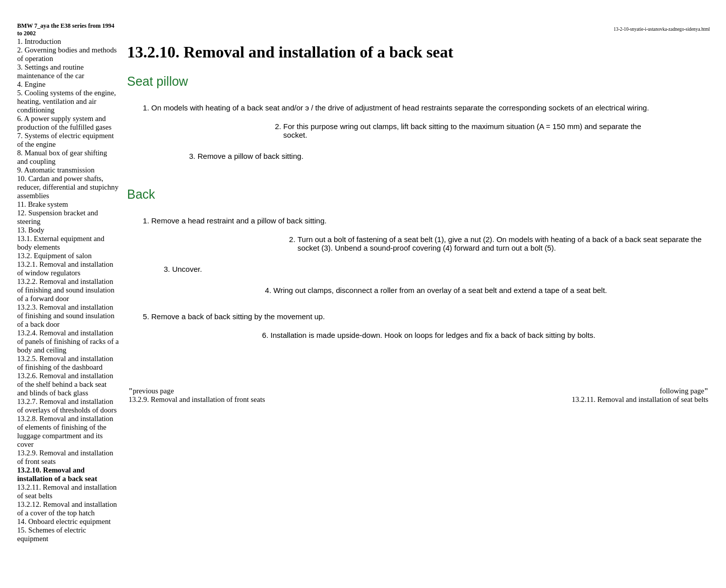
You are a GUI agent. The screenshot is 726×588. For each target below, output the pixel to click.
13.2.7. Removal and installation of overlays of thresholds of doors (67, 406)
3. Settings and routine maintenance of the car (51, 71)
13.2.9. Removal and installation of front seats (197, 399)
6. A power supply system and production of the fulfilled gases (64, 123)
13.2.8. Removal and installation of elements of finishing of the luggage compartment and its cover (65, 431)
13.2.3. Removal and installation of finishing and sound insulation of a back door (66, 316)
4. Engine (31, 84)
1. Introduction (39, 41)
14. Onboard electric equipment (64, 521)
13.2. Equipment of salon (54, 256)
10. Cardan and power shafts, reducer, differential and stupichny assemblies (68, 187)
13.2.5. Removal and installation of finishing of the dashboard (65, 363)
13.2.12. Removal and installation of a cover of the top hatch (67, 509)
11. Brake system (43, 204)
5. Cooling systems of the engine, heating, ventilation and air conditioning (67, 101)
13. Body (31, 230)
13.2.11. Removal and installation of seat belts (640, 399)
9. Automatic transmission (56, 170)
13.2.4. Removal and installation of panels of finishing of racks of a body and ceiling (68, 341)
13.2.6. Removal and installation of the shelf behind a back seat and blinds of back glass (65, 384)
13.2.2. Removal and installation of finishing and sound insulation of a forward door (66, 290)
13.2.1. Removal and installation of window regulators (65, 269)
